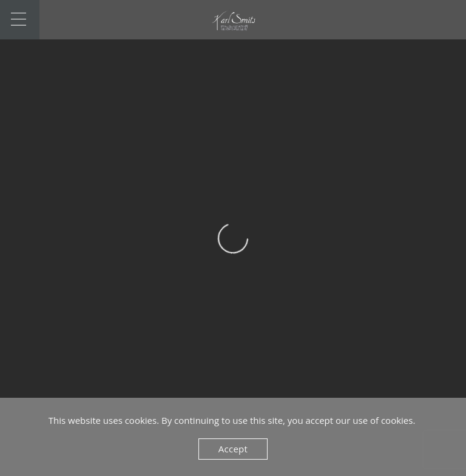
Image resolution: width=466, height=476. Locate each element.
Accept (233, 449)
